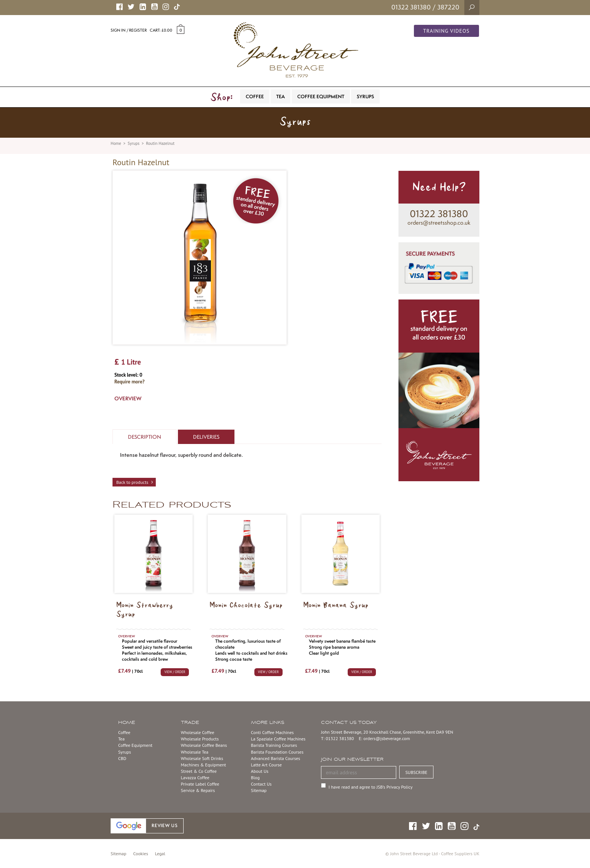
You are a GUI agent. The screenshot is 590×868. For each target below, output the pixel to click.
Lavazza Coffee (195, 778)
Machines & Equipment (204, 765)
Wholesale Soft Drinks (202, 758)
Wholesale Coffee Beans (204, 745)
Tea (121, 739)
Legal (160, 854)
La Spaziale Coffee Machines (278, 739)
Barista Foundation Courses (277, 752)
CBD (122, 758)
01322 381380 (411, 7)
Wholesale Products (200, 739)
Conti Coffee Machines (272, 732)
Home (116, 143)
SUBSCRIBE (416, 772)
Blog (255, 778)
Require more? (129, 382)
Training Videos (447, 31)
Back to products (132, 482)
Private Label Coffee (200, 784)
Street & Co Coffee (199, 771)
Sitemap (259, 790)
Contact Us (261, 784)
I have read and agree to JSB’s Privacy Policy (370, 787)
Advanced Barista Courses (276, 758)
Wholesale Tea (195, 752)
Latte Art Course (266, 765)
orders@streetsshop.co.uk (439, 223)
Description (144, 437)
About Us (260, 771)
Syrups (133, 143)
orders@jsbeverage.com (387, 738)
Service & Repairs (198, 790)
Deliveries (206, 437)
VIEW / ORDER (175, 672)
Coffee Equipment (135, 745)
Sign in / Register (129, 30)
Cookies (141, 854)
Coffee (124, 732)
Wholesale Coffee (198, 732)
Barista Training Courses (274, 745)
